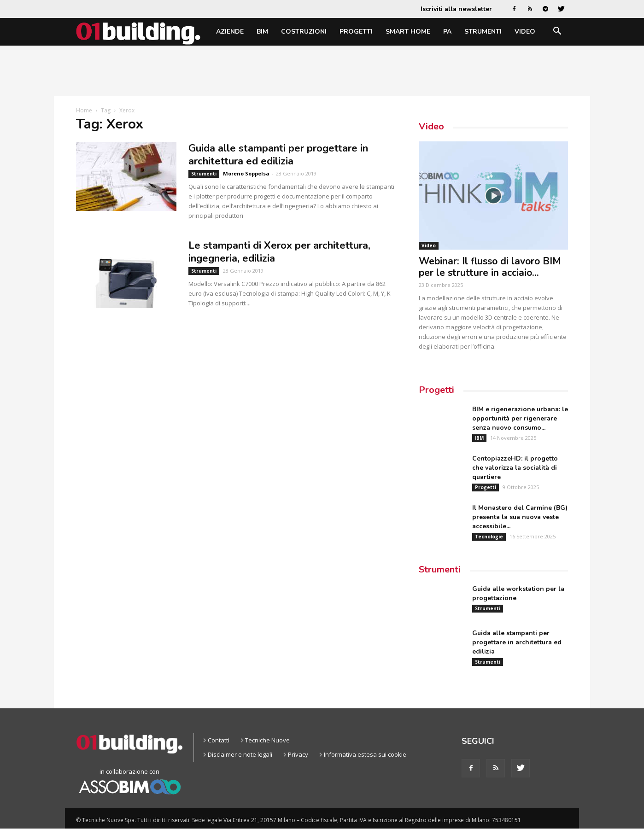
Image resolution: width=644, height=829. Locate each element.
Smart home (408, 32)
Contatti (219, 740)
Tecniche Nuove (267, 740)
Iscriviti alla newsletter (456, 9)
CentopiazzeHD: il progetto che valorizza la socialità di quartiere (515, 468)
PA (447, 32)
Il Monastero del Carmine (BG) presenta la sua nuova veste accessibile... (520, 517)
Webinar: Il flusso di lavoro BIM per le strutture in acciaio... (490, 267)
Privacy (298, 754)
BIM (262, 32)
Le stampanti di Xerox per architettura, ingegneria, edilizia (279, 252)
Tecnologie (489, 537)
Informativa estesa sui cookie (365, 754)
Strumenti (483, 32)
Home (84, 110)
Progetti (356, 32)
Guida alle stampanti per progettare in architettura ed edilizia (278, 155)
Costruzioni (304, 32)
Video (525, 32)
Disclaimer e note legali (240, 754)
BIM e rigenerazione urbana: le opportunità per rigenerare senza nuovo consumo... (520, 418)
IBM (479, 438)
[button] (557, 32)
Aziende (230, 32)
